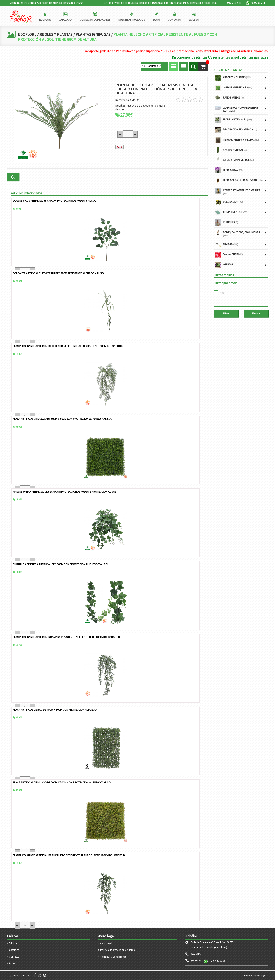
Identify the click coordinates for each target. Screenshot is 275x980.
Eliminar (256, 313)
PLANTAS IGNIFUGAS (94, 34)
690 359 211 (256, 3)
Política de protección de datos (117, 950)
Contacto (14, 957)
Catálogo (14, 950)
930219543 (196, 954)
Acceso (13, 963)
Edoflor (13, 943)
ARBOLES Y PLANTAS (55, 34)
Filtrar (226, 313)
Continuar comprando (190, 177)
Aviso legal (106, 943)
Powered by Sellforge (255, 975)
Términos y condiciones (113, 957)
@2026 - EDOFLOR (19, 975)
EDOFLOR (26, 34)
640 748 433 (219, 961)
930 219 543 (234, 3)
